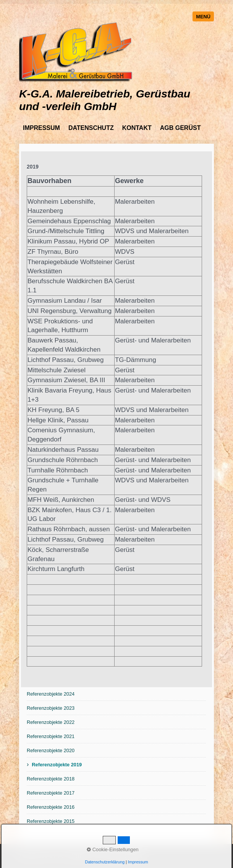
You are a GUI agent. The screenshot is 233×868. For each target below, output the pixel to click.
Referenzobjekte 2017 (51, 793)
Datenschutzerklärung (105, 862)
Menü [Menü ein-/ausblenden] (203, 17)
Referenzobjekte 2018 (51, 779)
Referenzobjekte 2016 (51, 807)
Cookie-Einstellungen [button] (113, 849)
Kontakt (137, 128)
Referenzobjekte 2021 (51, 736)
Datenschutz (91, 128)
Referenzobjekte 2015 (51, 821)
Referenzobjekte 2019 (57, 765)
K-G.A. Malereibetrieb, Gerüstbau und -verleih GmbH (105, 100)
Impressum (41, 128)
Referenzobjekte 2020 (51, 750)
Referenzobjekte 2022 (51, 722)
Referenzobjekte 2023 (51, 708)
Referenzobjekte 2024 (51, 694)
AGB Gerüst (180, 128)
